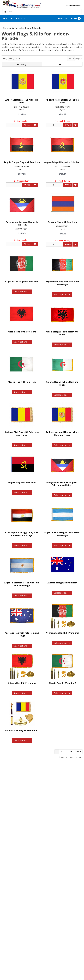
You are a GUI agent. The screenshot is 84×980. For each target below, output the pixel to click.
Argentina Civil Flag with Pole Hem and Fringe (62, 534)
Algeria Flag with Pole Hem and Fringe (62, 383)
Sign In (62, 18)
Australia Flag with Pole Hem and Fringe (22, 634)
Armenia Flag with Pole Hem (62, 222)
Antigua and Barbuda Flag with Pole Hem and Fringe (62, 484)
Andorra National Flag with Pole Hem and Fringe (62, 434)
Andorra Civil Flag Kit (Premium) (22, 730)
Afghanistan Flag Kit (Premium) (62, 633)
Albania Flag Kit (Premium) (22, 683)
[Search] (5, 12)
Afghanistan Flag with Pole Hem (22, 282)
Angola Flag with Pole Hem (22, 482)
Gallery (22, 64)
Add (27, 125)
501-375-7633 (74, 5)
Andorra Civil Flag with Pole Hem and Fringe (22, 434)
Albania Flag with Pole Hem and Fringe (62, 333)
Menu (20, 18)
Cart (76, 18)
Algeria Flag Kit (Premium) (62, 683)
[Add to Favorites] (35, 125)
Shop (8, 18)
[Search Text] (44, 12)
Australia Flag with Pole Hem (62, 583)
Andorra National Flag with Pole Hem (22, 101)
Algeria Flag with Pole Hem (22, 382)
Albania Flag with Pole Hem (22, 332)
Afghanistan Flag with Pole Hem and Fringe (62, 283)
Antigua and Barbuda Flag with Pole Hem (22, 223)
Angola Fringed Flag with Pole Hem (22, 162)
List (62, 64)
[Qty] (14, 125)
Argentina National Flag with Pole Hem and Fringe (22, 584)
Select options (22, 292)
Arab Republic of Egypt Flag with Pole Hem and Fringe (22, 534)
